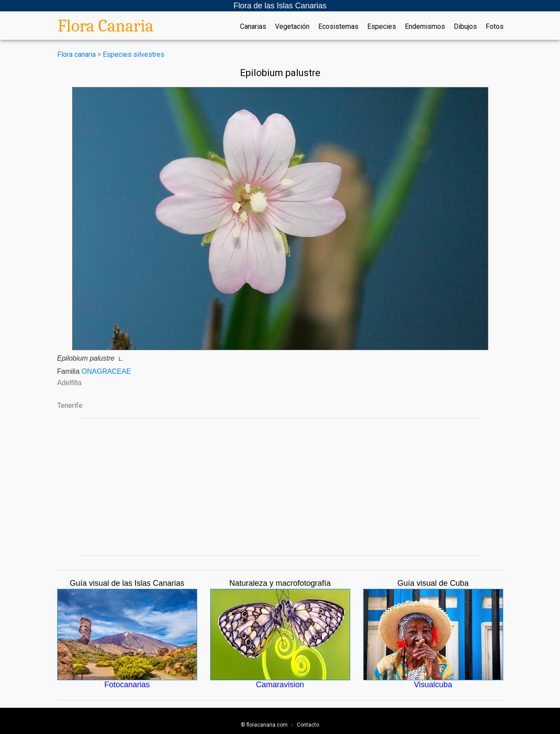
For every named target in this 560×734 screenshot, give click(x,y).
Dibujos (465, 27)
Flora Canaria (106, 26)
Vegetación (292, 27)
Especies (382, 27)
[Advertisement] (280, 487)
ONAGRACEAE (106, 371)
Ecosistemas (338, 27)
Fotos (495, 27)
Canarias (253, 27)
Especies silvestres (134, 54)
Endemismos (425, 27)
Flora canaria (77, 54)
